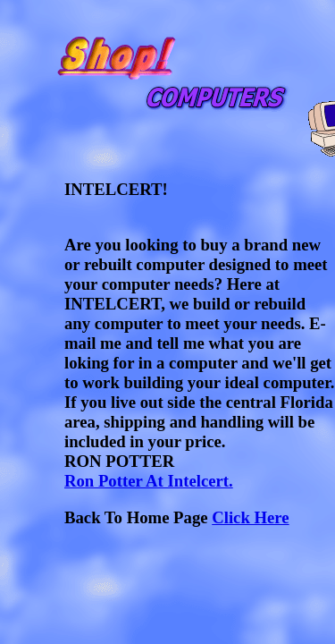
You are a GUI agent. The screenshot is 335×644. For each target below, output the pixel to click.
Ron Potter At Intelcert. (149, 481)
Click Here (250, 517)
